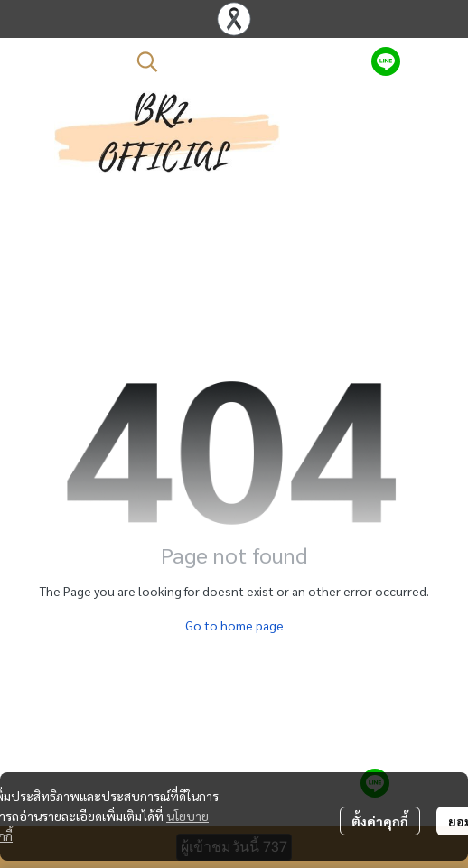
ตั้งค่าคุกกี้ (380, 821)
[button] (245, 61)
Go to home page (234, 625)
